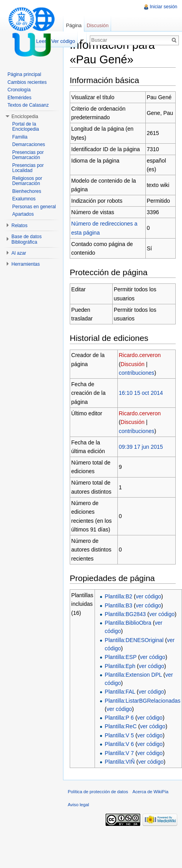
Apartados (23, 214)
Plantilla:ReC (121, 726)
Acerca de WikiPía (150, 792)
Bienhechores (27, 191)
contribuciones (136, 373)
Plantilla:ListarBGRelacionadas (143, 701)
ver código (148, 596)
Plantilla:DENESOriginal (134, 640)
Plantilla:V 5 (119, 735)
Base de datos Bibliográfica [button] (27, 239)
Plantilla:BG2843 (125, 614)
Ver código (63, 41)
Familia (20, 137)
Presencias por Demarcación (28, 155)
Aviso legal (78, 805)
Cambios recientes (27, 82)
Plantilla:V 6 (119, 744)
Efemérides (19, 98)
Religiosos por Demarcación (27, 181)
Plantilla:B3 (119, 605)
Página (74, 25)
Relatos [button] (19, 226)
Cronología (19, 90)
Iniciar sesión (163, 7)
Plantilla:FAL (120, 692)
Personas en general (34, 207)
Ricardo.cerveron (140, 355)
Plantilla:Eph (120, 666)
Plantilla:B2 (119, 596)
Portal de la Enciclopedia (26, 127)
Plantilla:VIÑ (120, 762)
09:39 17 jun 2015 (141, 447)
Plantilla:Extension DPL (133, 675)
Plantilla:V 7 (119, 753)
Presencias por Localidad (28, 168)
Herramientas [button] (26, 264)
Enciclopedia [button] (25, 117)
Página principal (24, 74)
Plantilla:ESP (121, 657)
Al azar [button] (19, 253)
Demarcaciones (29, 144)
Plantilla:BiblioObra (128, 623)
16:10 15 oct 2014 (141, 393)
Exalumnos (24, 199)
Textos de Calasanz (28, 105)
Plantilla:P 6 (119, 718)
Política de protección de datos (98, 792)
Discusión (133, 364)
